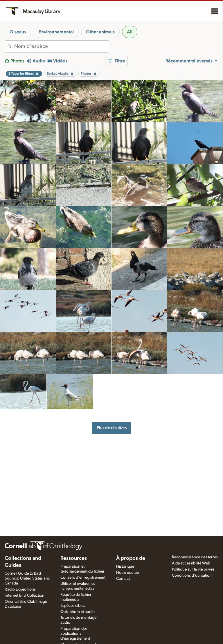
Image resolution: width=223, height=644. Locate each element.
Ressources (74, 558)
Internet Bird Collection (25, 596)
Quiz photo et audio (78, 612)
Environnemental (56, 32)
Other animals (100, 32)
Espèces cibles (73, 606)
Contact (123, 579)
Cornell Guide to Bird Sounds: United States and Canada (27, 578)
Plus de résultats (112, 428)
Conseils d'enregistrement (83, 578)
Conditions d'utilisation (192, 575)
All (130, 32)
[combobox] (62, 46)
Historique (125, 566)
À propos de (131, 558)
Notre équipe (127, 573)
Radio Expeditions (20, 589)
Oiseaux (18, 32)
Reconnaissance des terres (195, 557)
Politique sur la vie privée (193, 569)
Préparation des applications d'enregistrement (75, 634)
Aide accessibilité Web (191, 563)
